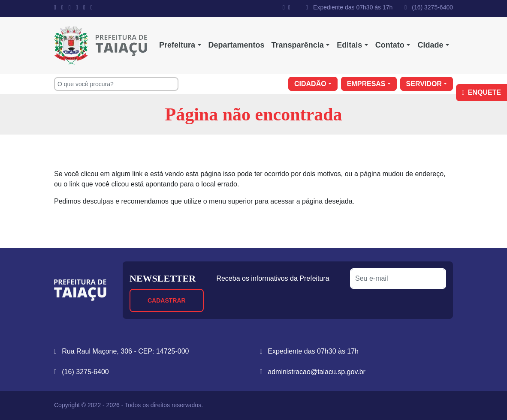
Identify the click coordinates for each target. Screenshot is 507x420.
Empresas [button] (366, 84)
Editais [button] (349, 45)
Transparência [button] (298, 45)
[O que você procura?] (116, 84)
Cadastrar (167, 300)
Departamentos (237, 45)
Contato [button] (390, 45)
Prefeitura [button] (177, 45)
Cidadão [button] (310, 84)
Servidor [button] (424, 84)
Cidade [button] (430, 45)
